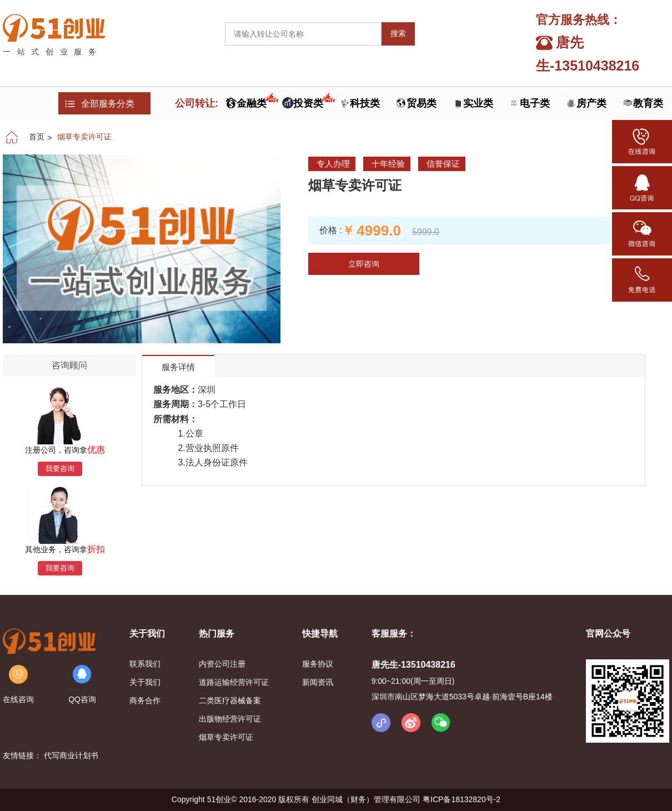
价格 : (331, 230)
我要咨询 (60, 469)
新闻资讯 (318, 682)
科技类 (365, 103)
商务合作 (145, 700)
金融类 (253, 103)
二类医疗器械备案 (230, 700)
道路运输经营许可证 (234, 682)
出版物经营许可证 (230, 719)
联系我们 (145, 664)
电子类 (535, 103)
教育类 (648, 103)
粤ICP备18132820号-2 (462, 799)
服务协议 (318, 664)
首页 (37, 137)
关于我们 (145, 682)
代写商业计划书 (71, 755)
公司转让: (197, 103)
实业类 (478, 103)
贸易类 (422, 103)
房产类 (591, 103)
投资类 (310, 103)
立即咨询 (364, 264)
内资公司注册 (223, 664)
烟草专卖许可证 (84, 137)
